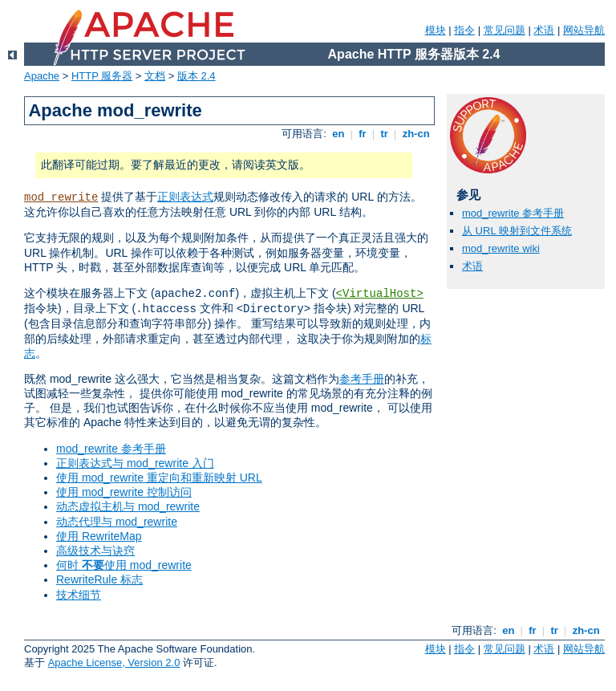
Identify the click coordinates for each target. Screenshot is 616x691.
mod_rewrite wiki (501, 248)
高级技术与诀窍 (95, 551)
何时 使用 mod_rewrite (124, 565)
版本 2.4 (197, 76)
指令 (464, 30)
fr (363, 134)
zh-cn (416, 134)
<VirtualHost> (380, 294)
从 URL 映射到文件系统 (517, 231)
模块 (436, 30)
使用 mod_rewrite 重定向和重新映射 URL (159, 478)
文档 (155, 76)
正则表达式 (185, 197)
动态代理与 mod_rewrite (117, 522)
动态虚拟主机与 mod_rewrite (128, 506)
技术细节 (79, 595)
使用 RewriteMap (99, 536)
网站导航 (584, 30)
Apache (42, 76)
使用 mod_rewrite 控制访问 (124, 492)
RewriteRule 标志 (99, 579)
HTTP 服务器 (102, 76)
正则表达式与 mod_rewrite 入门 (135, 463)
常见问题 (505, 30)
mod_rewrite (61, 197)
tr (385, 134)
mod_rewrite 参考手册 (111, 449)
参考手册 (362, 379)
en (338, 134)
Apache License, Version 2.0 (114, 663)
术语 (544, 30)
